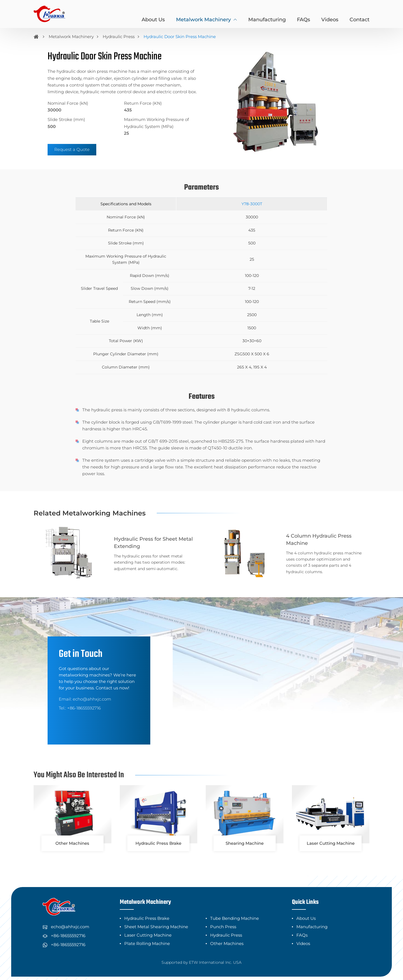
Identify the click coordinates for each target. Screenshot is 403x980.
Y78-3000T (252, 204)
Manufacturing (267, 20)
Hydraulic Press (119, 37)
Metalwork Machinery (71, 37)
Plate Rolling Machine (147, 936)
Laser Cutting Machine (148, 927)
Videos (330, 20)
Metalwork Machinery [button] (203, 20)
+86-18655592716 (84, 700)
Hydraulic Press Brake (147, 910)
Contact (359, 20)
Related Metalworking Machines (90, 513)
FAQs (304, 20)
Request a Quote (72, 149)
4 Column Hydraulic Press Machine (316, 539)
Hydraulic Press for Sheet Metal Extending (139, 539)
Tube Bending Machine (235, 910)
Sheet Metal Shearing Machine (156, 919)
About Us (153, 20)
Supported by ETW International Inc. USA (201, 955)
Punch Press (223, 919)
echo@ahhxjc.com (92, 691)
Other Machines (227, 936)
